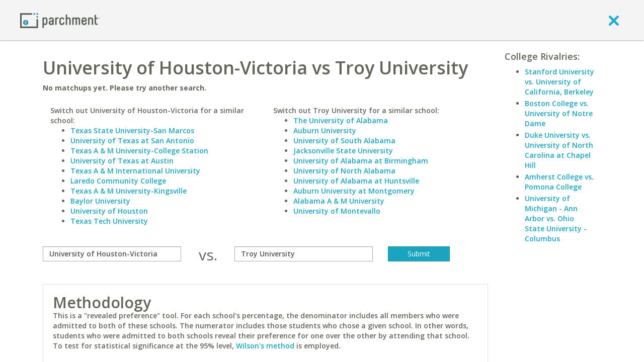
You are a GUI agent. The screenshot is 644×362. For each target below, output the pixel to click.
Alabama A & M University (339, 201)
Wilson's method (265, 346)
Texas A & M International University (135, 171)
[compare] (112, 254)
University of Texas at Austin (122, 161)
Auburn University (325, 130)
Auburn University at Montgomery (354, 191)
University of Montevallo (337, 211)
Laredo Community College (118, 181)
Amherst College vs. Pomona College (559, 182)
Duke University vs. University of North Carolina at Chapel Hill (559, 150)
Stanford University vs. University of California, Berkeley (559, 82)
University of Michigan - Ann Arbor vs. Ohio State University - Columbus (556, 218)
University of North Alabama (344, 171)
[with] (304, 254)
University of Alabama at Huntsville (356, 181)
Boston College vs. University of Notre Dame (559, 113)
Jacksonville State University (343, 151)
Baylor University (100, 201)
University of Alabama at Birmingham (361, 161)
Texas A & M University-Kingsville (129, 191)
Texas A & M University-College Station (139, 151)
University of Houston (109, 211)
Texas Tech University (109, 221)
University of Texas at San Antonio (132, 141)
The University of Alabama (341, 120)
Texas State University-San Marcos (132, 130)
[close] (614, 20)
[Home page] (60, 20)
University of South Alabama (344, 141)
